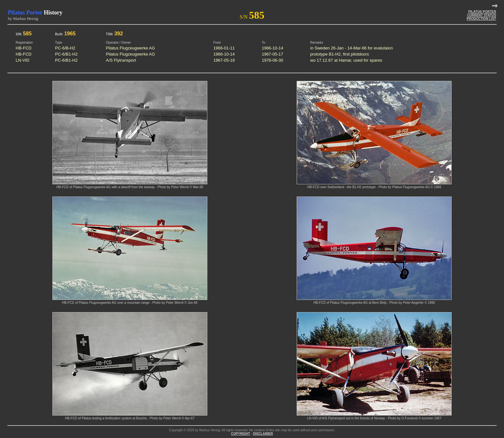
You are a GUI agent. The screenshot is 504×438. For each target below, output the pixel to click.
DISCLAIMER (263, 434)
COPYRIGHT (241, 434)
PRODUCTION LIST (482, 19)
